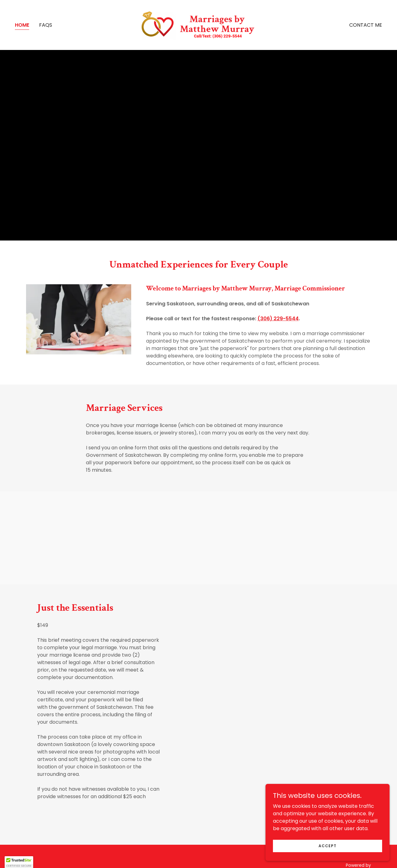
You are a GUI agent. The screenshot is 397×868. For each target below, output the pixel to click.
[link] (199, 25)
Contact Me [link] (366, 25)
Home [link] (22, 25)
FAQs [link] (46, 25)
